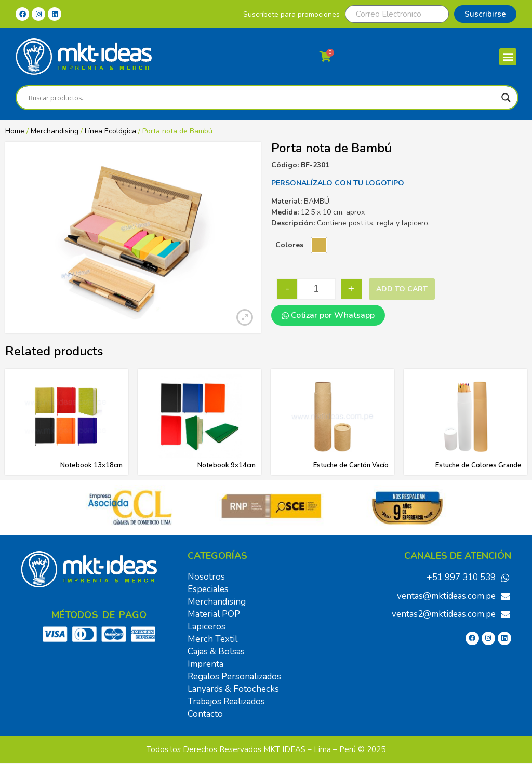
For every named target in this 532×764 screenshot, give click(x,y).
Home (15, 131)
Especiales (208, 589)
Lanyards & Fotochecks (233, 689)
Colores (289, 245)
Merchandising (55, 131)
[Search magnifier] (506, 98)
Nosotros (206, 577)
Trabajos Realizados (226, 701)
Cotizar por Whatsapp (328, 315)
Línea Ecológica (110, 131)
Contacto (205, 714)
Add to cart (402, 289)
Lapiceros (207, 627)
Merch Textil (212, 639)
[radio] (319, 245)
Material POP (214, 614)
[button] (508, 57)
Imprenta (205, 664)
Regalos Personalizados (234, 676)
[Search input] (262, 98)
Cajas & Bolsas (216, 652)
